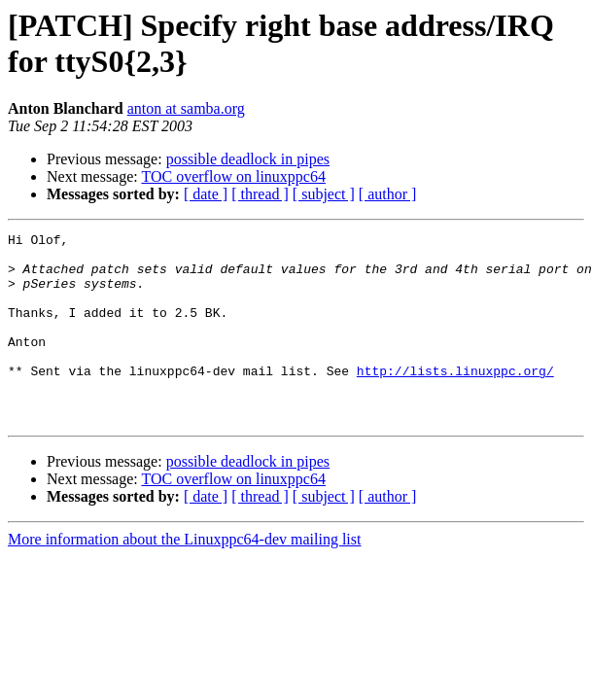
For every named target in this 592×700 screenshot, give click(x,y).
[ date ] (206, 194)
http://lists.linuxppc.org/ (455, 400)
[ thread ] (260, 194)
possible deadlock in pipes (248, 159)
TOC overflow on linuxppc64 (233, 176)
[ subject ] (324, 194)
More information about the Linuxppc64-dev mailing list (184, 577)
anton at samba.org (186, 108)
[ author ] (388, 194)
